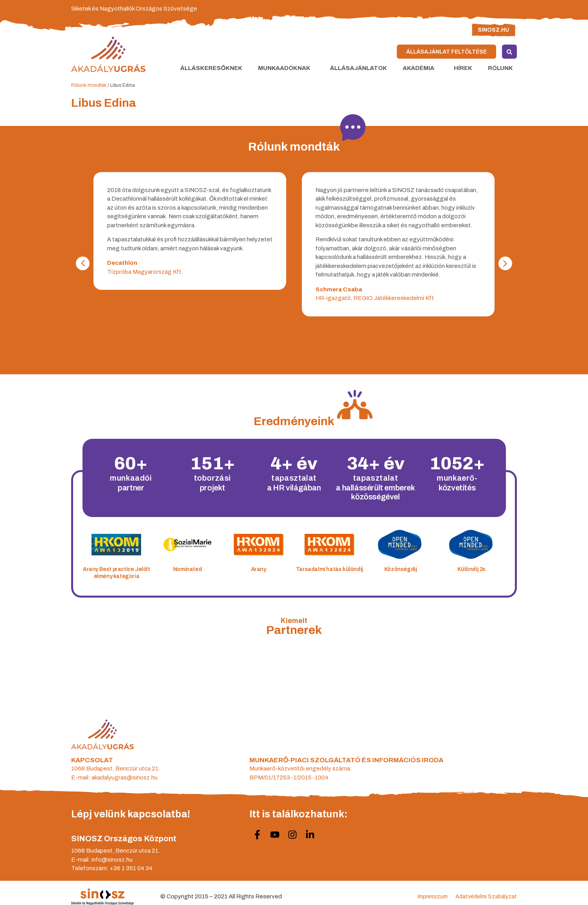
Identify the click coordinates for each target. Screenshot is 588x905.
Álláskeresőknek (211, 68)
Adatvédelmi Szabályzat (486, 897)
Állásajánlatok (359, 68)
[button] (83, 263)
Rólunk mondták (89, 85)
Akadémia (420, 68)
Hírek (463, 68)
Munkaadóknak (286, 68)
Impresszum (433, 897)
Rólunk (502, 68)
